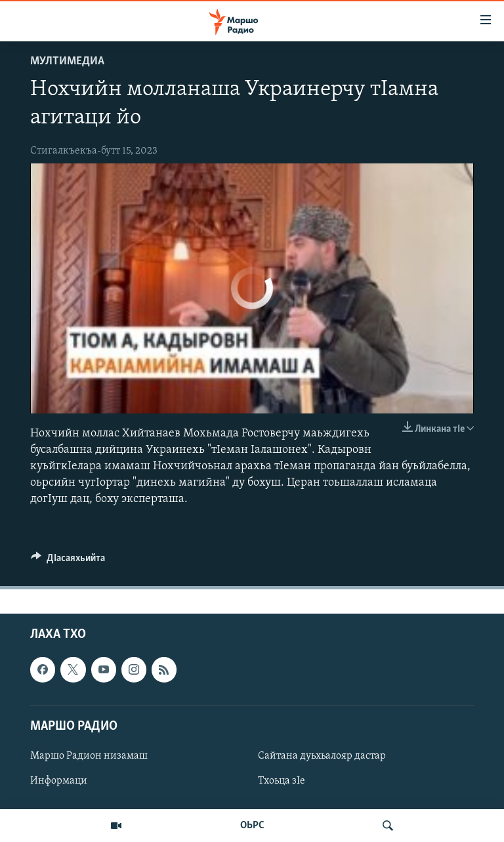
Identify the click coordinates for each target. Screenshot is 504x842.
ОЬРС (252, 826)
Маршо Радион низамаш (89, 755)
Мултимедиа (67, 61)
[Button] (68, 561)
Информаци (59, 781)
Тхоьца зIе (282, 781)
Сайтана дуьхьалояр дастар (322, 755)
